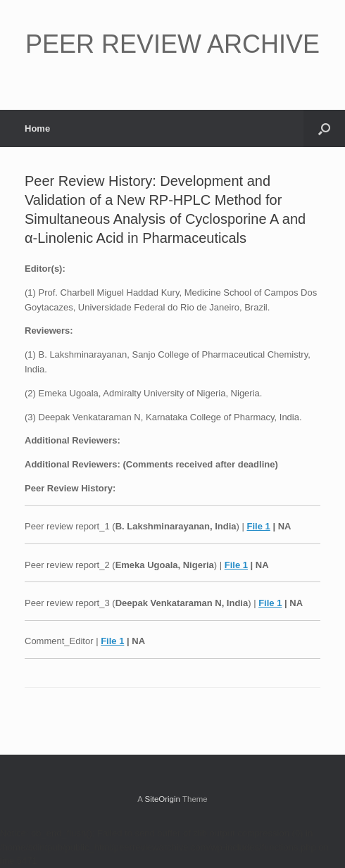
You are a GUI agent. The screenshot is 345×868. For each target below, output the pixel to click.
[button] (324, 128)
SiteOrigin (162, 799)
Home (37, 128)
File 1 (259, 526)
